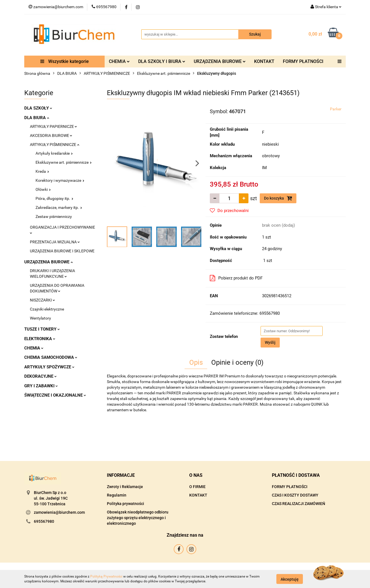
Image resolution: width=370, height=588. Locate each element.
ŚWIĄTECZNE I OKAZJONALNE (55, 395)
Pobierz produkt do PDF (236, 278)
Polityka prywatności (125, 504)
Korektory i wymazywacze (60, 180)
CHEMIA (119, 61)
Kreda (42, 171)
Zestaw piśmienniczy (54, 217)
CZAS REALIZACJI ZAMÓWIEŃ (299, 504)
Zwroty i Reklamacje (125, 487)
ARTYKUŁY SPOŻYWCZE (49, 367)
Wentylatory (40, 318)
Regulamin (117, 495)
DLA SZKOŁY (38, 108)
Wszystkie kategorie (65, 61)
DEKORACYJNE (40, 376)
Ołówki (43, 189)
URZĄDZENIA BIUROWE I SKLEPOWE (62, 251)
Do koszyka (278, 198)
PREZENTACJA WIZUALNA (55, 242)
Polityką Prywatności (106, 576)
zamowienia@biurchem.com (59, 512)
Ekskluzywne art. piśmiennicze (64, 162)
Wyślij (270, 342)
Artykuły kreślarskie (54, 153)
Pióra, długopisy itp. (54, 198)
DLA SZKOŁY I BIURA (162, 61)
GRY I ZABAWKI (41, 386)
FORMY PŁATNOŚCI (303, 61)
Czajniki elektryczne (47, 309)
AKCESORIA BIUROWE (51, 135)
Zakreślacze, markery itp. (59, 207)
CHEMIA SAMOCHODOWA (51, 357)
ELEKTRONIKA (40, 339)
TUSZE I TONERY (42, 329)
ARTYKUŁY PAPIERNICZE (53, 126)
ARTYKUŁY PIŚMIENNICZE (55, 145)
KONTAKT (264, 61)
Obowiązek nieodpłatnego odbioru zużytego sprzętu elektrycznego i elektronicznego (138, 518)
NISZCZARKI (42, 300)
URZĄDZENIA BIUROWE (220, 61)
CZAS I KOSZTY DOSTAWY (295, 495)
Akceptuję (290, 579)
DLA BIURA (37, 118)
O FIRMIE (197, 487)
